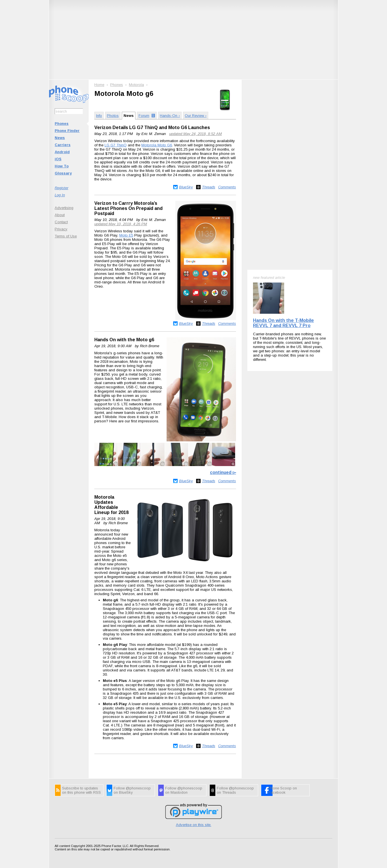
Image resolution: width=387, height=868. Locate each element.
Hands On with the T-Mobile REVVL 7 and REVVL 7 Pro (283, 323)
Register (61, 188)
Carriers (63, 145)
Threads (209, 187)
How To (62, 166)
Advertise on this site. (194, 825)
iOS (58, 159)
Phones (62, 124)
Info (99, 116)
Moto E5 (126, 235)
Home (99, 85)
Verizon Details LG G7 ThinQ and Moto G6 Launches (152, 128)
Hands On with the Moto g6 (124, 340)
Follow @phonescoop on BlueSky (132, 790)
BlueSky (186, 187)
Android (62, 152)
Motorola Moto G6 (157, 145)
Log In (60, 195)
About (60, 215)
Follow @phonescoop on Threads (235, 790)
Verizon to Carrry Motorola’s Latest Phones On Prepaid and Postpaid (128, 208)
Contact (61, 222)
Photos (113, 116)
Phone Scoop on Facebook (283, 790)
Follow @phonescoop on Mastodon (184, 790)
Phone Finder (67, 131)
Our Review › (196, 116)
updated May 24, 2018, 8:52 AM (195, 134)
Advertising (64, 208)
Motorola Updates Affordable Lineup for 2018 (111, 505)
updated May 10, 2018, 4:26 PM (121, 224)
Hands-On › (170, 116)
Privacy (61, 229)
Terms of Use (66, 236)
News (60, 138)
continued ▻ (223, 472)
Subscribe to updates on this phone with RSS (81, 790)
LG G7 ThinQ (116, 145)
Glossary (63, 173)
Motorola (136, 85)
